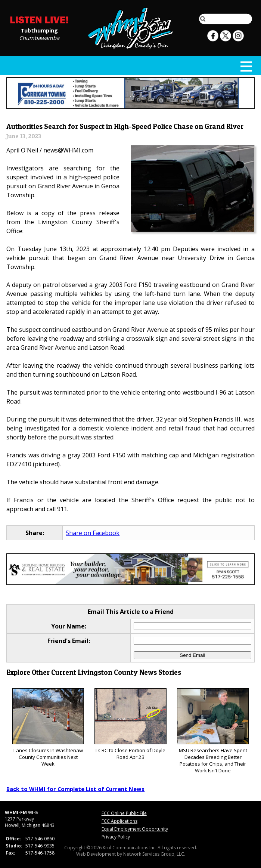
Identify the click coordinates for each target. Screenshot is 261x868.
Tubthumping (39, 30)
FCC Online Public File (124, 813)
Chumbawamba (39, 37)
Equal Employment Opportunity (135, 829)
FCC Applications (119, 821)
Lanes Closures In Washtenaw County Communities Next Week (48, 728)
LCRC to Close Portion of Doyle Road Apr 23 (130, 724)
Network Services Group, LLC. (154, 854)
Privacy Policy (116, 837)
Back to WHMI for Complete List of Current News (75, 789)
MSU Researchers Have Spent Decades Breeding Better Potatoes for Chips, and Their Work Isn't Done (213, 731)
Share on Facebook (93, 533)
